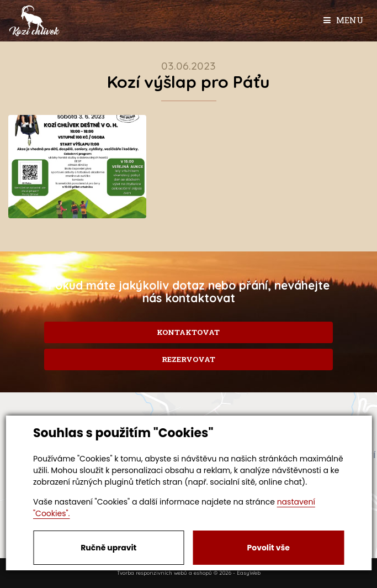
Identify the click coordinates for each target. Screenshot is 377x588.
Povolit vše (269, 548)
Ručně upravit (108, 548)
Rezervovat (189, 359)
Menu (343, 20)
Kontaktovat (188, 332)
